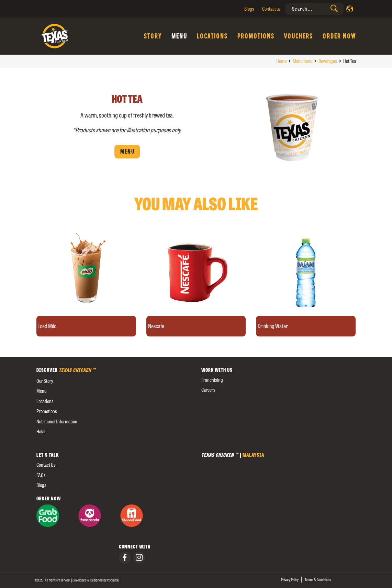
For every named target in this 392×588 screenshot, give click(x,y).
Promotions (256, 36)
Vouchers (298, 36)
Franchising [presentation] (212, 380)
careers (208, 390)
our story (45, 381)
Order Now (339, 36)
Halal (41, 431)
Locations (212, 36)
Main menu (303, 61)
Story (153, 36)
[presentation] (314, 9)
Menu (179, 36)
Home (281, 61)
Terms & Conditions (318, 580)
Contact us (271, 9)
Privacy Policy (290, 580)
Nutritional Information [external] (57, 421)
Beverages (328, 61)
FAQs (41, 475)
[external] (114, 442)
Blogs (249, 9)
